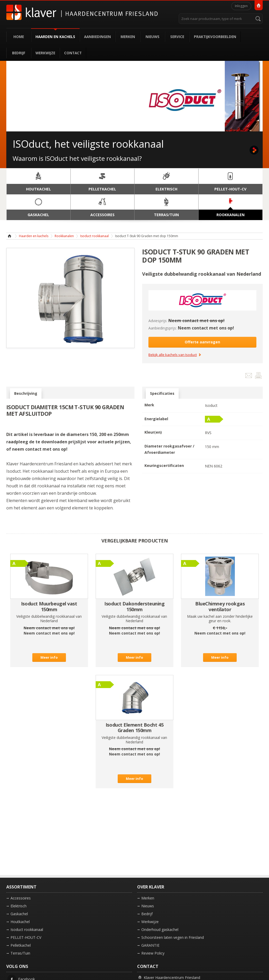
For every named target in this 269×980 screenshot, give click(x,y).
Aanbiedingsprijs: (163, 328)
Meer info (49, 657)
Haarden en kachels (55, 37)
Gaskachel (19, 914)
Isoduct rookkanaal (94, 236)
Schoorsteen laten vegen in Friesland (173, 937)
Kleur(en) (153, 432)
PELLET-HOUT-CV (26, 937)
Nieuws (152, 37)
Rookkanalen (64, 236)
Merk (149, 405)
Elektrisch (19, 906)
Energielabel (156, 419)
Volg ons (17, 966)
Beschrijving (26, 393)
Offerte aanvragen (202, 342)
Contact (73, 53)
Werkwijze (45, 53)
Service (177, 37)
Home (19, 37)
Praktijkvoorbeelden (215, 37)
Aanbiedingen (97, 37)
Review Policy (153, 953)
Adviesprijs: (158, 321)
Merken (128, 37)
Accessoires (21, 898)
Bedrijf (19, 53)
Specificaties (162, 393)
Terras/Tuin (20, 953)
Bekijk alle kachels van (173, 355)
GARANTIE (150, 945)
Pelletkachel (21, 945)
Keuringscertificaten (164, 465)
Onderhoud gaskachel (160, 930)
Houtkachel (20, 922)
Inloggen (241, 6)
